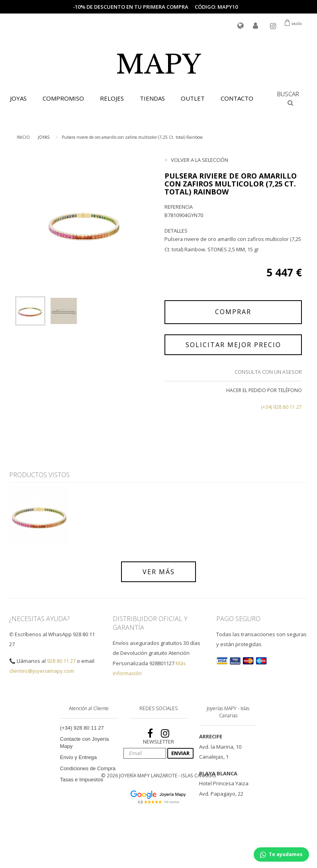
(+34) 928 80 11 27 (281, 407)
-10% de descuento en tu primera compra (131, 7)
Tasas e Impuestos (82, 780)
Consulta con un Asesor (268, 372)
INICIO (23, 137)
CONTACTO (237, 98)
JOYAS (18, 98)
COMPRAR (233, 312)
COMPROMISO (63, 98)
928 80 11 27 (61, 661)
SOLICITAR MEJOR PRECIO (233, 345)
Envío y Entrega (79, 757)
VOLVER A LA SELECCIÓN (200, 160)
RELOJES (112, 98)
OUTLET (193, 98)
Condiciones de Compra (88, 768)
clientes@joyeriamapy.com (42, 671)
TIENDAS (152, 98)
